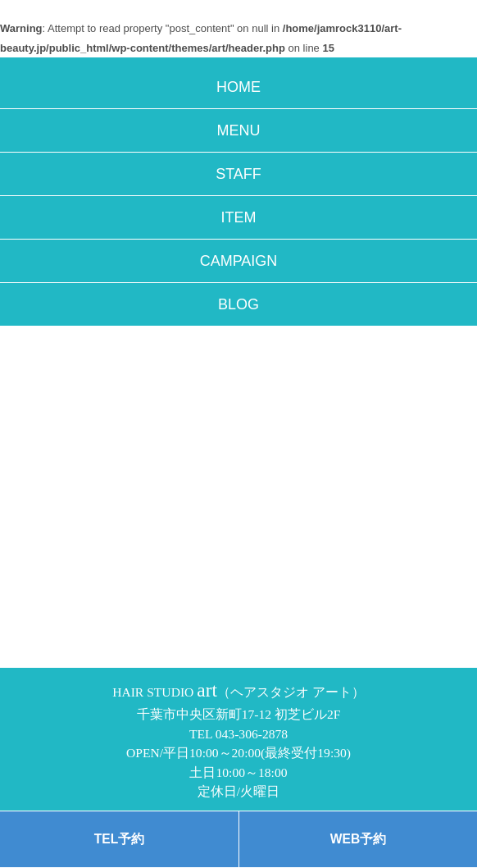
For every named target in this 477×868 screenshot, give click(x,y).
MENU (239, 130)
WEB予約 (358, 839)
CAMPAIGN (239, 261)
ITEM (239, 217)
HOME (238, 87)
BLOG (238, 304)
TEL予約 (119, 839)
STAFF (238, 174)
